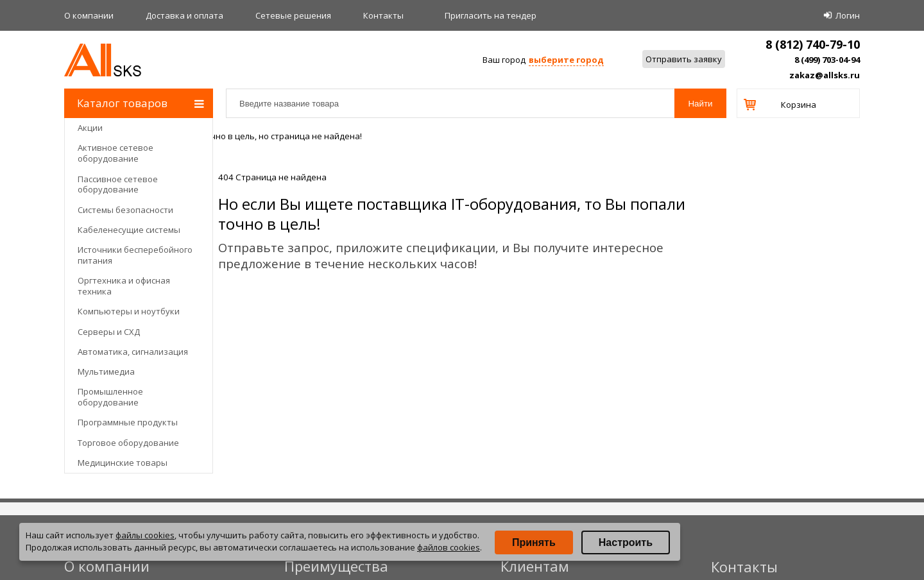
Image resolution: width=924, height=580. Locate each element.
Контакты (383, 15)
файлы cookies (145, 535)
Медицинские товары (123, 463)
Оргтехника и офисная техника (124, 286)
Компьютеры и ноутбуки (129, 311)
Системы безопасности (125, 210)
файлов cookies (449, 547)
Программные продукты (128, 422)
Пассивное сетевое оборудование (118, 184)
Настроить (626, 542)
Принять (534, 542)
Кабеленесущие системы (129, 230)
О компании (89, 15)
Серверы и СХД (109, 332)
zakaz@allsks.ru (825, 75)
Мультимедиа (106, 371)
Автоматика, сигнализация (133, 352)
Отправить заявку (684, 59)
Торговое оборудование (128, 443)
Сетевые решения (293, 15)
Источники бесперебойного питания (135, 255)
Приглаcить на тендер (491, 15)
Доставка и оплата (184, 15)
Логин (848, 15)
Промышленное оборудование (110, 397)
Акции (90, 128)
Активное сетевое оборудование (116, 153)
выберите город (566, 60)
